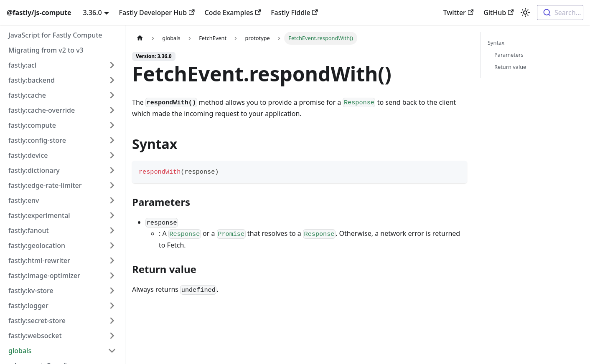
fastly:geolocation (37, 245)
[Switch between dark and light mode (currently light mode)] (525, 13)
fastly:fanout (29, 230)
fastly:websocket (35, 336)
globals (20, 351)
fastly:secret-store (37, 321)
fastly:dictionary (34, 170)
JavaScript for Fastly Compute (55, 35)
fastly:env (24, 200)
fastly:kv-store (31, 291)
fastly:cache (27, 95)
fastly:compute (32, 125)
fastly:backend (32, 80)
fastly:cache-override (42, 110)
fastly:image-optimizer (44, 276)
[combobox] (560, 13)
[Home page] (140, 38)
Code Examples (233, 13)
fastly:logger (28, 306)
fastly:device (28, 155)
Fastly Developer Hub (157, 13)
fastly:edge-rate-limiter (45, 185)
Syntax (496, 43)
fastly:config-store (37, 140)
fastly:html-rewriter (39, 260)
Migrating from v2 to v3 (46, 50)
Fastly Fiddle (294, 13)
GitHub (498, 13)
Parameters (509, 55)
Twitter (458, 13)
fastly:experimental (39, 215)
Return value (510, 67)
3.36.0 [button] (92, 13)
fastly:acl (22, 65)
